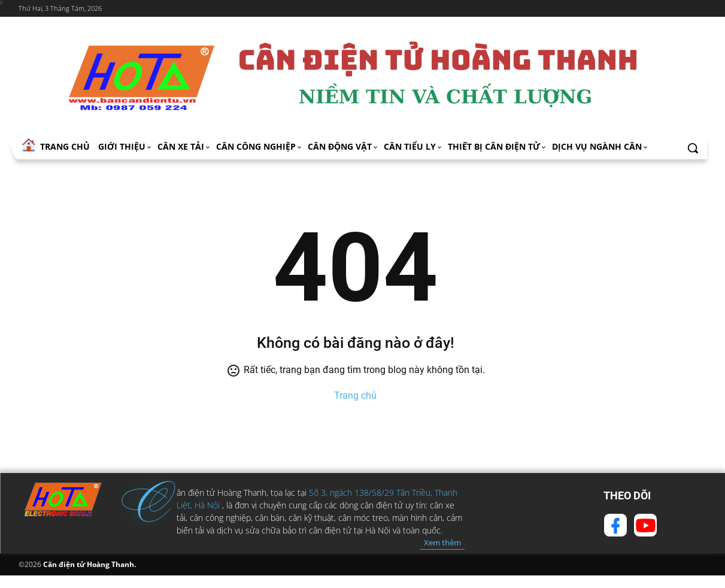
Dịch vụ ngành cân (600, 146)
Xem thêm (442, 542)
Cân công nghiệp (260, 146)
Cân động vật (343, 146)
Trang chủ (355, 395)
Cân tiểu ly (413, 146)
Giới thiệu (125, 146)
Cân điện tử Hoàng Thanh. (89, 564)
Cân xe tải (184, 146)
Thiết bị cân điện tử (498, 146)
